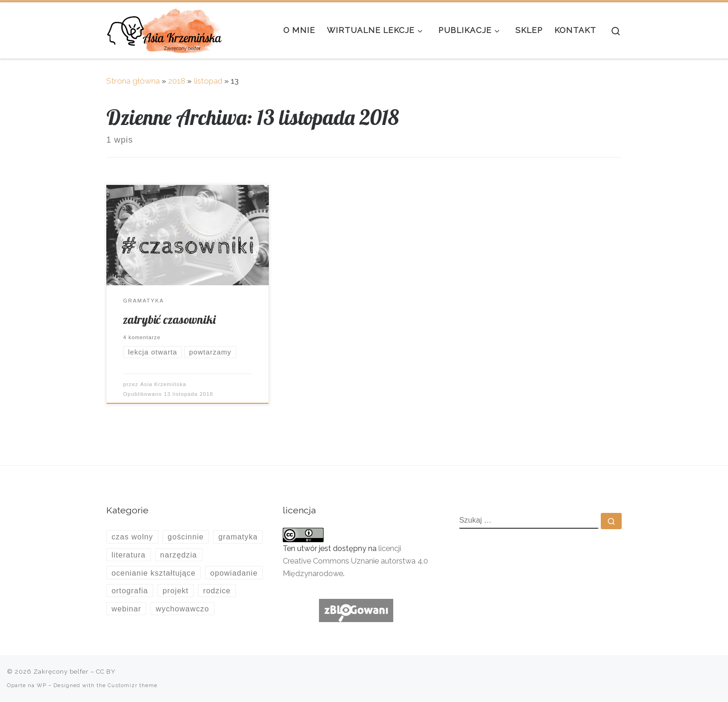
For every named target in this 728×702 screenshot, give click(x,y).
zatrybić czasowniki (169, 319)
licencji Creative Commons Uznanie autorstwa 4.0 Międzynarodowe (355, 561)
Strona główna (133, 81)
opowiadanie (234, 573)
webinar (126, 609)
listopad (208, 81)
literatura (128, 555)
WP (42, 685)
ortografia (130, 590)
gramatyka (238, 537)
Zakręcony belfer (61, 672)
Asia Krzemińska (163, 384)
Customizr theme (133, 685)
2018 (177, 81)
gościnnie (186, 537)
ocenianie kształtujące (153, 573)
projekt (175, 590)
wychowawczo (183, 609)
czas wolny (132, 537)
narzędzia (179, 555)
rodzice (217, 590)
